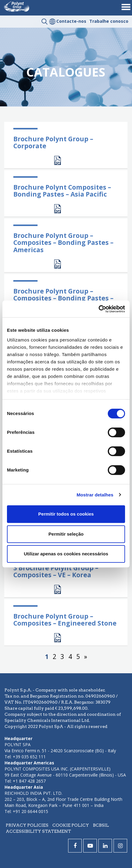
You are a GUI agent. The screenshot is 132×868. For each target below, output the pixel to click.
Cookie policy (71, 825)
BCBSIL (101, 825)
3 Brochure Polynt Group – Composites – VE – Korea (56, 571)
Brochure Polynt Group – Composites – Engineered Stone (65, 620)
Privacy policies (27, 825)
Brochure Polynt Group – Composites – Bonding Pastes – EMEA (63, 298)
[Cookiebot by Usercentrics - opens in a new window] (99, 309)
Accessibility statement (38, 831)
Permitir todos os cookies (66, 514)
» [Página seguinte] (86, 657)
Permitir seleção (66, 534)
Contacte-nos (71, 21)
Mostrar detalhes (95, 495)
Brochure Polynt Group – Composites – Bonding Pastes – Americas (63, 242)
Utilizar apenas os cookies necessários (66, 554)
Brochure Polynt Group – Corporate (53, 142)
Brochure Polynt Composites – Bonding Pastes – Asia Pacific (62, 191)
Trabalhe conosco (109, 21)
